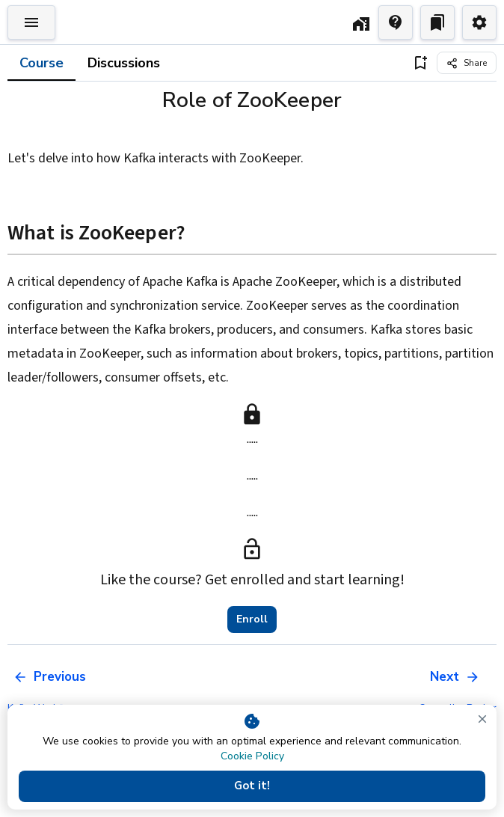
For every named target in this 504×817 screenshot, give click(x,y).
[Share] (467, 63)
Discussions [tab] (124, 63)
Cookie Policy (252, 756)
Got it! (252, 786)
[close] (482, 719)
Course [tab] (42, 63)
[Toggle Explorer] (31, 22)
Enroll (252, 619)
